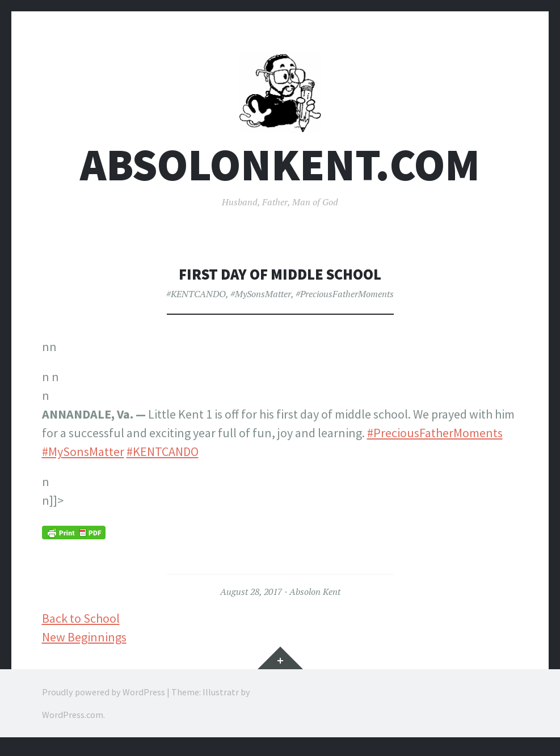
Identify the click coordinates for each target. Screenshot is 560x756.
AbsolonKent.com (280, 172)
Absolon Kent (315, 599)
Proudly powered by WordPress (104, 699)
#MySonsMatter (261, 301)
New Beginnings (84, 644)
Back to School (81, 626)
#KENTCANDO (196, 301)
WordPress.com (73, 722)
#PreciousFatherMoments (345, 301)
